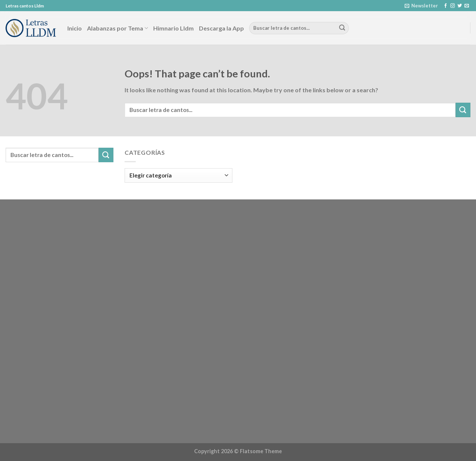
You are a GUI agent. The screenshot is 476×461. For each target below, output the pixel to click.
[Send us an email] (467, 6)
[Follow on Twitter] (460, 6)
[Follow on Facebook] (446, 6)
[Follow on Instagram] (453, 6)
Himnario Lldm (173, 28)
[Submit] (342, 28)
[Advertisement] (59, 323)
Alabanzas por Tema (118, 28)
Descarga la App (221, 28)
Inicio (75, 28)
